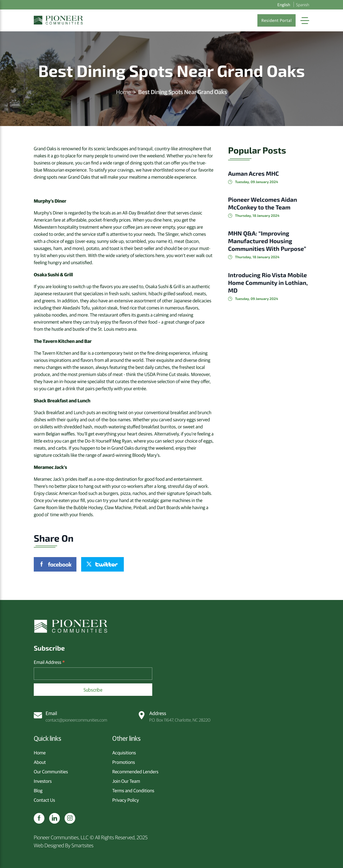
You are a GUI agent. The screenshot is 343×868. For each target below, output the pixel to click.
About (40, 762)
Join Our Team (126, 781)
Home (124, 92)
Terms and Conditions (133, 790)
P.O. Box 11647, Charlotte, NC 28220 (174, 716)
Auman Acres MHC (254, 174)
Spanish (303, 4)
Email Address (49, 662)
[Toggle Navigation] (305, 20)
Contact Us (44, 800)
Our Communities (51, 772)
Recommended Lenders (135, 772)
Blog (38, 790)
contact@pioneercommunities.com (70, 716)
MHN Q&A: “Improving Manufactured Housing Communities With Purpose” (267, 241)
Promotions (124, 762)
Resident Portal (277, 20)
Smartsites (82, 845)
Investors (43, 781)
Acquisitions (124, 753)
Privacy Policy (126, 800)
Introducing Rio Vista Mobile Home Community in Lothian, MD (268, 283)
